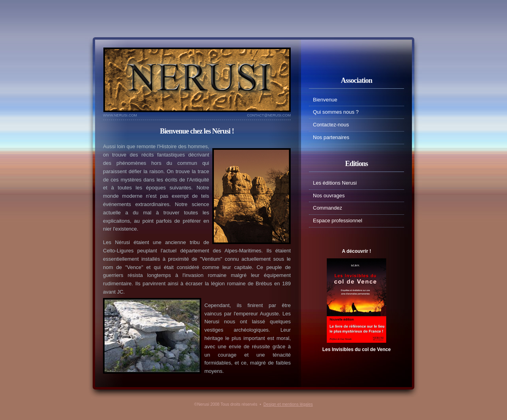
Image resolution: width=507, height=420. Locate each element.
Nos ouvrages (329, 196)
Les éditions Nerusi (335, 183)
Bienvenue (325, 100)
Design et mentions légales (288, 404)
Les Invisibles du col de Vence (357, 349)
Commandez (328, 208)
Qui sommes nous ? (336, 112)
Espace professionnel (337, 220)
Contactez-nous (331, 125)
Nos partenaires (331, 137)
